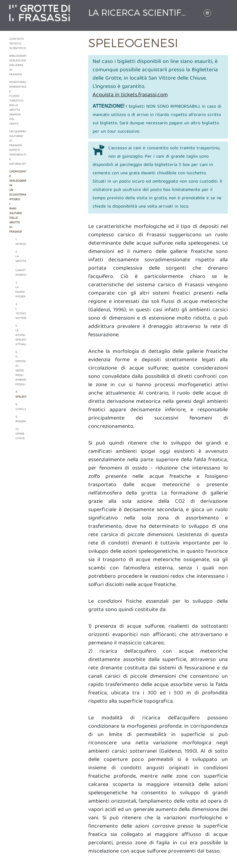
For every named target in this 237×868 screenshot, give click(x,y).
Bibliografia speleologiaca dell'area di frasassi (13, 65)
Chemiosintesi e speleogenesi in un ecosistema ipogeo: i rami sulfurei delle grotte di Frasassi (13, 202)
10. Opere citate (17, 434)
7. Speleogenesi (17, 395)
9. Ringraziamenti (17, 419)
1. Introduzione (17, 242)
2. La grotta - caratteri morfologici (17, 264)
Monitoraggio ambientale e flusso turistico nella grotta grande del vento (13, 103)
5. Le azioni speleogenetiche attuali (17, 335)
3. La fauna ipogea (17, 290)
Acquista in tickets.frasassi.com (130, 95)
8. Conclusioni (17, 407)
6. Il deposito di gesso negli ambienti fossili (17, 368)
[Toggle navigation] (207, 13)
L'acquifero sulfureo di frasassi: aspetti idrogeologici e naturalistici (13, 148)
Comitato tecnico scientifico (13, 44)
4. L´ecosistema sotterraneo (17, 311)
